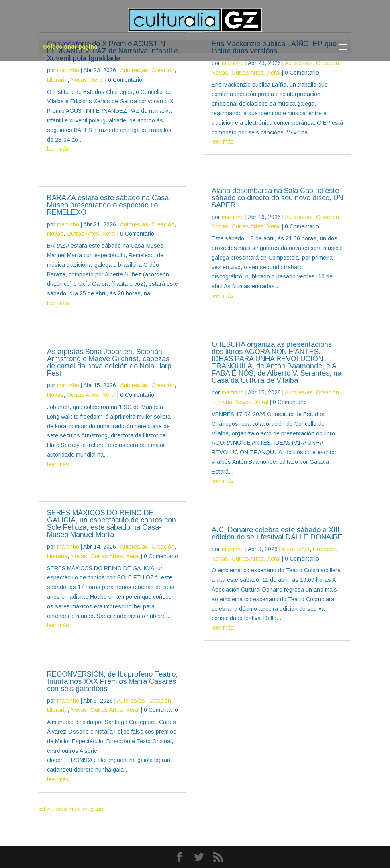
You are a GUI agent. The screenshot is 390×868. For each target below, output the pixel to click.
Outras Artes (83, 234)
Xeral (97, 80)
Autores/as (134, 70)
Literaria (57, 80)
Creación (163, 70)
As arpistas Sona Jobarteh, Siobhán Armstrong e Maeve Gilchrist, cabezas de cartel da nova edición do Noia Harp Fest (109, 362)
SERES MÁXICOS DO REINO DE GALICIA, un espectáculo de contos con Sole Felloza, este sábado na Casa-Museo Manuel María (111, 524)
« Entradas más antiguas (71, 809)
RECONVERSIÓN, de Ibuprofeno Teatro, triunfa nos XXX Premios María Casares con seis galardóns (112, 681)
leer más (58, 149)
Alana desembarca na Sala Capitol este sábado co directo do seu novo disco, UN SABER (277, 198)
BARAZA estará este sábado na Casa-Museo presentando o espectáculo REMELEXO (109, 205)
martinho (68, 70)
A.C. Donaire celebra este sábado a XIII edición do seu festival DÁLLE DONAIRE (277, 533)
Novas (79, 80)
